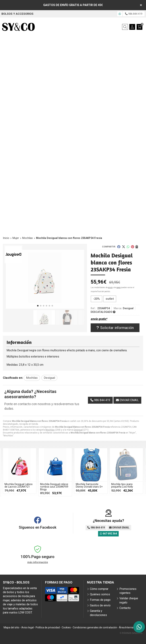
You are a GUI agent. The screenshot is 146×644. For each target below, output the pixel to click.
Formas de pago (100, 600)
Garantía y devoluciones (98, 613)
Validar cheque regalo (129, 600)
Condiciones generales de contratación (95, 627)
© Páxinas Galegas (131, 633)
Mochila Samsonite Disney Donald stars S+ (89, 485)
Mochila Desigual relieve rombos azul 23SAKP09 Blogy (54, 487)
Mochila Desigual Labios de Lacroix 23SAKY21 (19, 485)
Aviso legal (27, 627)
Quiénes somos (100, 594)
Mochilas (50, 430)
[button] (38, 306)
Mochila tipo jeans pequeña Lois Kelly (122, 485)
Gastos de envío (100, 605)
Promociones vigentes (128, 591)
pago (118, 287)
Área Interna (126, 627)
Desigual (78, 430)
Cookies (66, 627)
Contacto (125, 608)
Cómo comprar (99, 589)
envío (110, 287)
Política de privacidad (48, 627)
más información (38, 562)
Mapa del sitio (11, 627)
